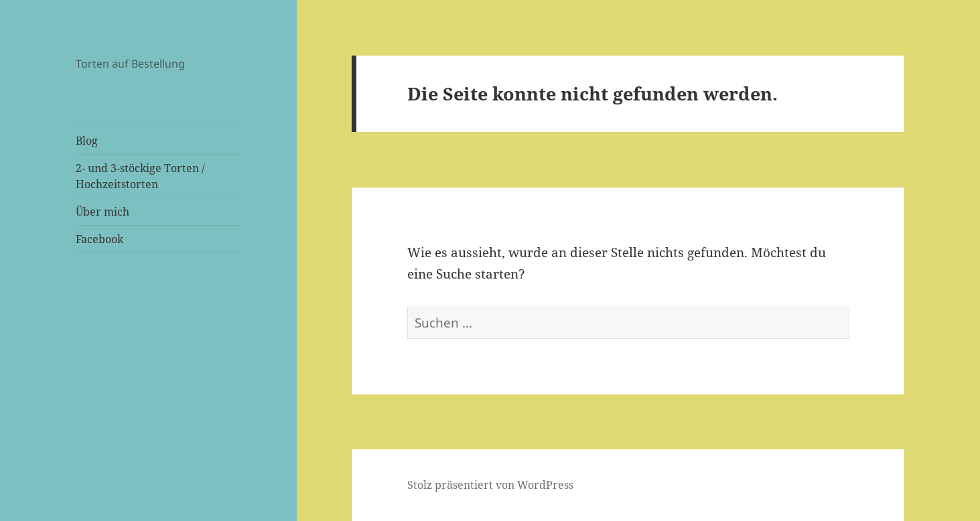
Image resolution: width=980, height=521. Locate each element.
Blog (87, 141)
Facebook (99, 239)
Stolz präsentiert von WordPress (490, 485)
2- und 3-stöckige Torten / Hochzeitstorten (140, 176)
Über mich (102, 212)
